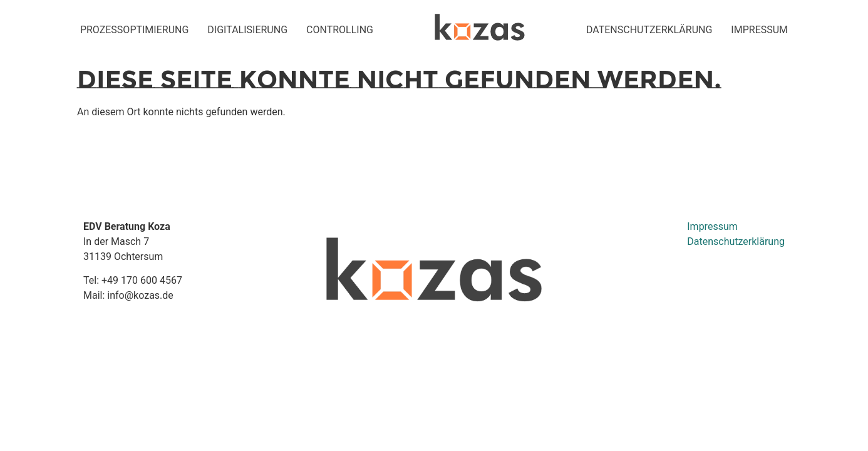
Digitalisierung (247, 30)
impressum (759, 30)
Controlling (340, 30)
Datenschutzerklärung (649, 30)
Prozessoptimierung (134, 30)
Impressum (712, 226)
